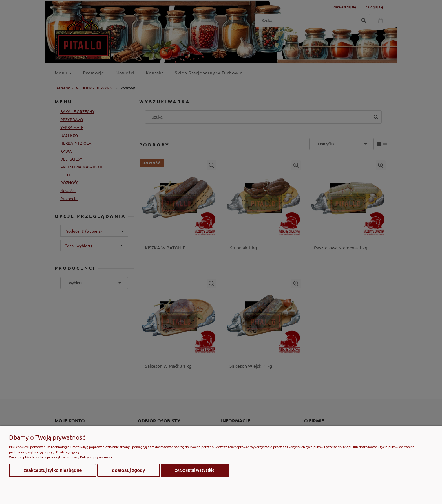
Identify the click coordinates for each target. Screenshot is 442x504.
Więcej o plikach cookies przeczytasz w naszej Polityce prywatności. (61, 457)
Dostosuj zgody (128, 470)
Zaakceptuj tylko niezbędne (53, 470)
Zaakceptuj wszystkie (195, 470)
